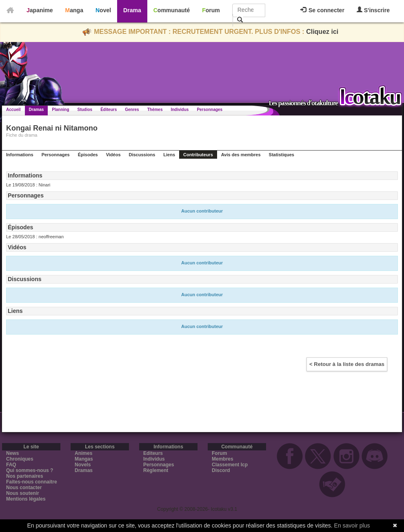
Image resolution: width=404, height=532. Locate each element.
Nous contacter (24, 488)
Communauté (172, 10)
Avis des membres (241, 155)
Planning (60, 110)
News (12, 453)
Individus (180, 110)
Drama (132, 10)
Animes (83, 453)
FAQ (11, 465)
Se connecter (322, 10)
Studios (85, 110)
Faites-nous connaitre (32, 482)
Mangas (84, 459)
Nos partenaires (25, 476)
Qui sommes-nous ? (30, 470)
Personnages (210, 110)
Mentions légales (26, 499)
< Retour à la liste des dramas (347, 364)
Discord (221, 470)
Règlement (156, 470)
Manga (74, 10)
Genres (132, 110)
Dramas (37, 110)
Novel (103, 10)
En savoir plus (352, 525)
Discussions (142, 155)
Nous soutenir (23, 493)
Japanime (40, 10)
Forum (211, 10)
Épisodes (88, 155)
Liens (169, 155)
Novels (83, 465)
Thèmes (155, 110)
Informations (20, 155)
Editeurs (153, 453)
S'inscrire (373, 10)
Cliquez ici (322, 32)
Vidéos (113, 155)
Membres (223, 459)
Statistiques (282, 155)
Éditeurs (109, 110)
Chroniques (20, 459)
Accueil (13, 110)
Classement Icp (230, 465)
